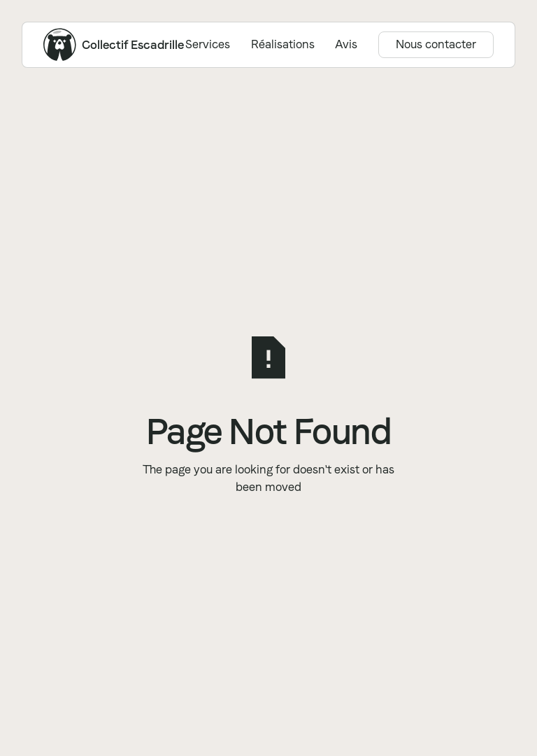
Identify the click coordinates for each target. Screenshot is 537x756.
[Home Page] (60, 45)
